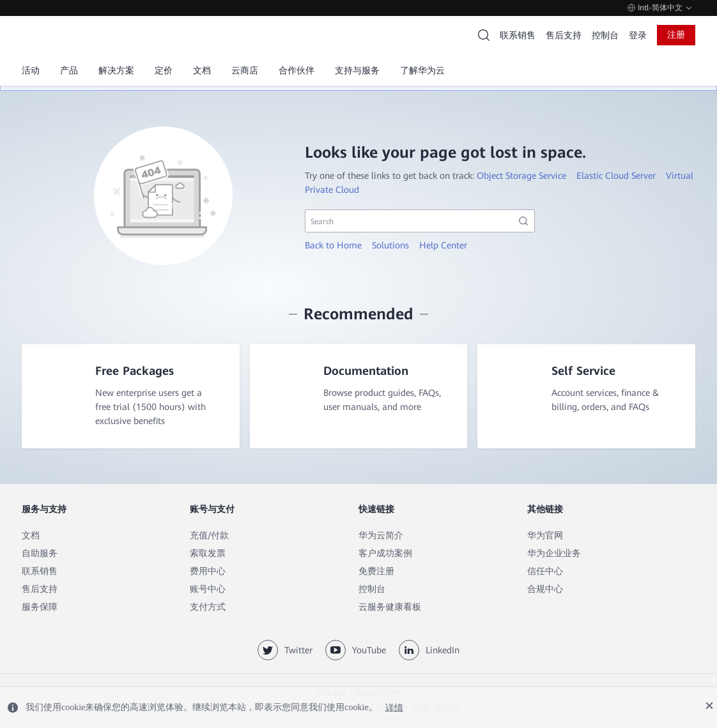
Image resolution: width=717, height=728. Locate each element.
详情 (394, 707)
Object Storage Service (521, 176)
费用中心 (208, 572)
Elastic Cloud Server (616, 176)
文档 (31, 536)
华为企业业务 (554, 554)
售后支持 (564, 35)
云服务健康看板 (390, 607)
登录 (638, 35)
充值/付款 (209, 536)
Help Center (443, 245)
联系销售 (518, 35)
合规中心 (545, 589)
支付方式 (208, 607)
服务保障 (40, 607)
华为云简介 (381, 536)
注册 (676, 34)
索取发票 (208, 554)
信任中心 (545, 572)
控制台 (605, 35)
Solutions (390, 245)
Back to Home (333, 245)
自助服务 (40, 554)
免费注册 (376, 572)
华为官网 (545, 536)
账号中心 (208, 589)
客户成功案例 (385, 554)
